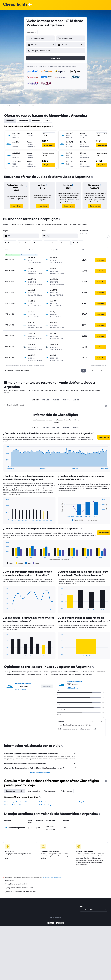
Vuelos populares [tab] (50, 791)
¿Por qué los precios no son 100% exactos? (57, 892)
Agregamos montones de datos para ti (57, 888)
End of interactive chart (5, 467)
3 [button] (92, 371)
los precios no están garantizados (52, 878)
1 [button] (84, 371)
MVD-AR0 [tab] (35, 428)
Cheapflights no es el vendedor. (57, 884)
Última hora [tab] (36, 121)
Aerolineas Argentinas (23, 683)
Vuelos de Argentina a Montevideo (16, 802)
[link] (16, 206)
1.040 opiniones (21, 690)
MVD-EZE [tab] (56, 400)
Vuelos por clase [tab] (66, 791)
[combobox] (32, 32)
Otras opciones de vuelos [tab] (15, 791)
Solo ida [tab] (48, 121)
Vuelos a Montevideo (46, 802)
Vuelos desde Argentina (47, 805)
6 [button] (102, 371)
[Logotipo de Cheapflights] (15, 5)
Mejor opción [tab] (23, 121)
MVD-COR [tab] (66, 400)
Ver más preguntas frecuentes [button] (40, 772)
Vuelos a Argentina (80, 802)
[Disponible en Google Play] (51, 923)
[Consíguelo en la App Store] (60, 923)
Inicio (5, 106)
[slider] (108, 237)
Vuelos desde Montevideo (13, 805)
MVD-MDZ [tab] (46, 400)
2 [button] (88, 371)
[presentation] (64, 25)
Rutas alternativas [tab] (34, 791)
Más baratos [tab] (10, 121)
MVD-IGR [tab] (76, 400)
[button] (39, 45)
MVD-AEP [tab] (35, 400)
